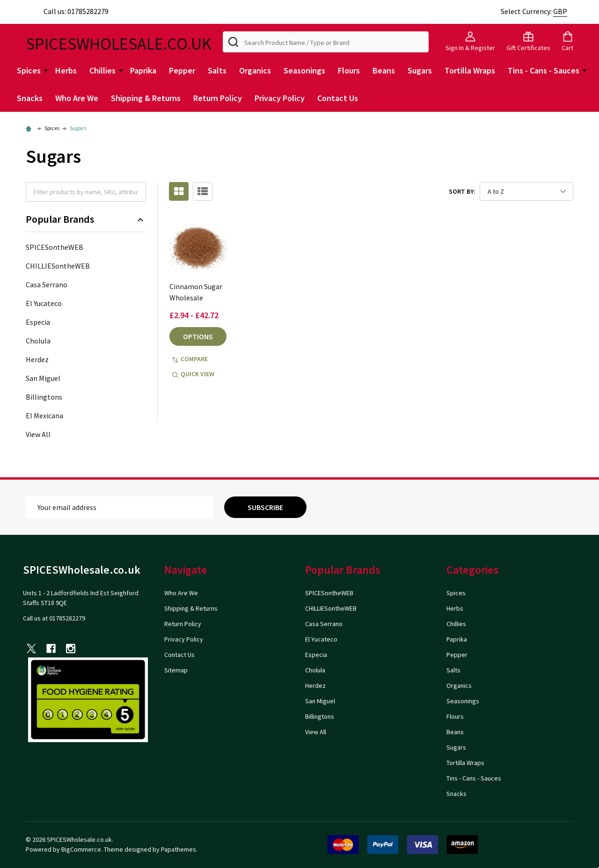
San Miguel (43, 378)
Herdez (37, 359)
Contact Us (338, 98)
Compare (190, 359)
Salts (217, 70)
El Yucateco (44, 303)
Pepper (182, 70)
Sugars (420, 70)
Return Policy (218, 98)
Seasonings (304, 70)
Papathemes (179, 849)
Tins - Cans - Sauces (544, 70)
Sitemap (176, 670)
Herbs (66, 70)
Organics (255, 70)
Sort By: (462, 191)
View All (38, 434)
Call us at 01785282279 (54, 618)
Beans (384, 70)
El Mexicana (44, 416)
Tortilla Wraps (470, 70)
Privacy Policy (280, 98)
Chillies (102, 70)
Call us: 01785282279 (67, 11)
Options (198, 336)
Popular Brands (86, 219)
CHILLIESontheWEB (58, 266)
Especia (38, 322)
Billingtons (44, 397)
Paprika (143, 70)
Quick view (193, 374)
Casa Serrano (47, 284)
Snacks (30, 98)
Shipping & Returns (146, 98)
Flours (349, 70)
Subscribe (265, 507)
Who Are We (77, 98)
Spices (29, 70)
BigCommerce (81, 849)
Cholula (38, 341)
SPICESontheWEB (55, 247)
